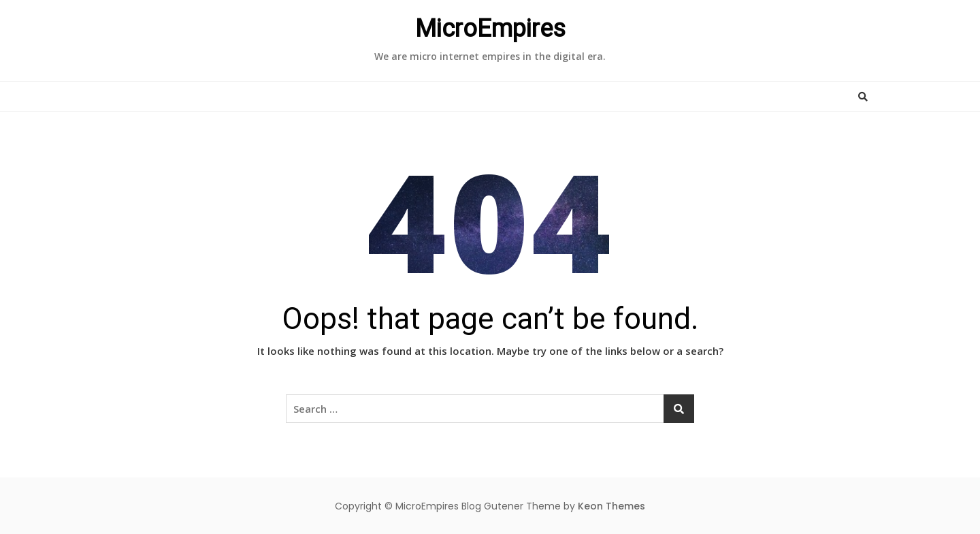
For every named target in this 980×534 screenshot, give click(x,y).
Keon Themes (611, 506)
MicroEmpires (490, 29)
